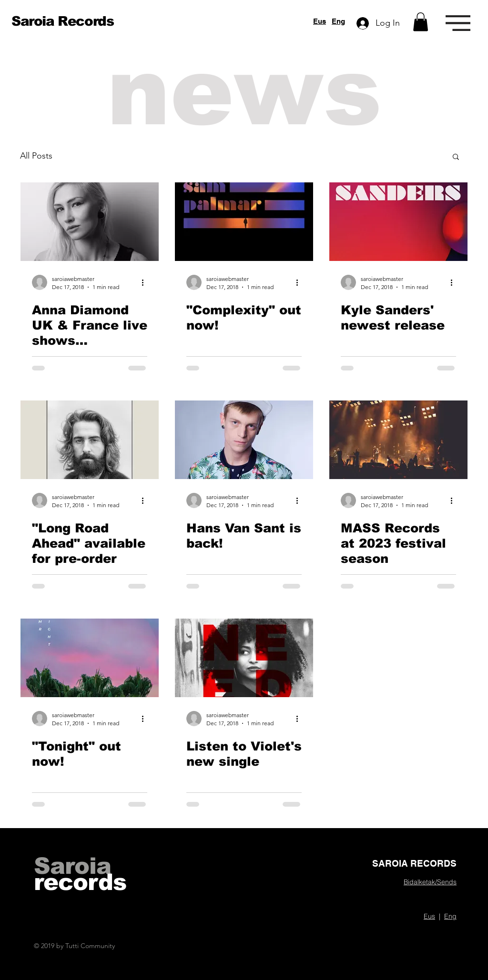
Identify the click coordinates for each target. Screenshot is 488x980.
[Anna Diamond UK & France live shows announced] (90, 222)
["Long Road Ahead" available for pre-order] (90, 440)
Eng (338, 21)
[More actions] (146, 282)
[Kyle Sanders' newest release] (398, 222)
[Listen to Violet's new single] (244, 658)
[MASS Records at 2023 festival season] (398, 440)
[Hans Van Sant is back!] (244, 440)
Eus (320, 21)
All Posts (36, 156)
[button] (421, 22)
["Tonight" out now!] (90, 658)
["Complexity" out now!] (244, 222)
